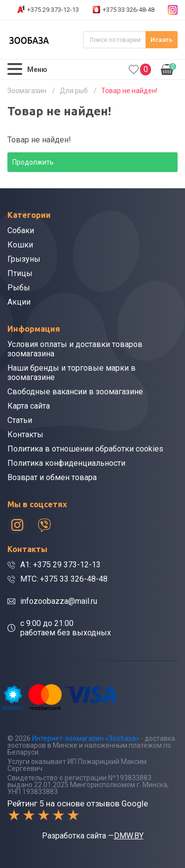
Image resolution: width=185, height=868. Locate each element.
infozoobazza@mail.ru (59, 601)
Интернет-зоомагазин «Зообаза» (86, 738)
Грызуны (24, 259)
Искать (162, 40)
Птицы (20, 273)
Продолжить (33, 162)
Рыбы (19, 288)
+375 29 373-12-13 (53, 10)
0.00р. (168, 69)
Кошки (20, 245)
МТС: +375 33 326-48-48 (64, 579)
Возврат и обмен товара (52, 477)
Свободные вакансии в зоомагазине (75, 392)
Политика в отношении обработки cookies (85, 449)
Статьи (20, 420)
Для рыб (74, 91)
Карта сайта (29, 406)
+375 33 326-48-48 (129, 10)
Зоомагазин (27, 91)
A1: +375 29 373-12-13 (60, 565)
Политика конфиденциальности (66, 463)
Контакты (25, 434)
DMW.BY (129, 836)
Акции (19, 302)
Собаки (21, 230)
